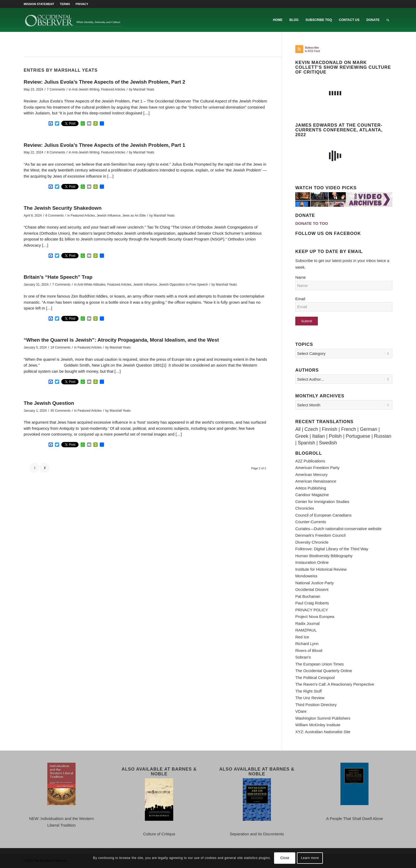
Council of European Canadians (323, 515)
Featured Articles (113, 89)
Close (285, 858)
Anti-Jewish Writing (86, 89)
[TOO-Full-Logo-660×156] (73, 20)
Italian (319, 436)
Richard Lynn (307, 644)
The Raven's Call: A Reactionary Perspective (335, 684)
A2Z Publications (310, 461)
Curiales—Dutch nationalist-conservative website (338, 529)
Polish (335, 436)
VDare (301, 711)
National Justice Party (315, 583)
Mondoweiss (306, 576)
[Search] (388, 20)
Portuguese (358, 436)
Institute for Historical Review (321, 569)
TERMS (65, 4)
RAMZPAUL (306, 630)
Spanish (307, 443)
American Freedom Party (317, 468)
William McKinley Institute (318, 725)
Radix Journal (307, 623)
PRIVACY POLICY (312, 610)
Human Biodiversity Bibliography (324, 556)
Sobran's (303, 657)
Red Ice (302, 637)
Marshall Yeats (144, 89)
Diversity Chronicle (312, 542)
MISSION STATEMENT (39, 4)
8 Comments (56, 152)
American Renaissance (316, 481)
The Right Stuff (309, 691)
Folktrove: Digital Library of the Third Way (332, 549)
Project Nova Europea (315, 616)
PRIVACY (82, 4)
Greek (302, 436)
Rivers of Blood (309, 650)
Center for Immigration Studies (322, 502)
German (369, 429)
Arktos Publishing (311, 488)
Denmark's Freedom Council (320, 535)
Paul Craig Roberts (312, 603)
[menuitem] (40, 4)
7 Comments (56, 89)
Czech (311, 429)
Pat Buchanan (308, 596)
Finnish (330, 429)
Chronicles (305, 508)
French (349, 429)
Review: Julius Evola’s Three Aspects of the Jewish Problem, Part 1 (104, 145)
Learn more (310, 858)
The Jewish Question (49, 403)
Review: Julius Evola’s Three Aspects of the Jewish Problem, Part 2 (104, 82)
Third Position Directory (316, 705)
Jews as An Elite (134, 216)
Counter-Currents (311, 522)
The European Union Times (320, 664)
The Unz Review (310, 698)
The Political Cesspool (315, 678)
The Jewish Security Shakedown (63, 208)
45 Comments (60, 411)
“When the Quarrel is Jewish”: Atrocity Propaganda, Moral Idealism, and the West (121, 340)
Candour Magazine (312, 495)
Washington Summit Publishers (323, 718)
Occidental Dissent (312, 589)
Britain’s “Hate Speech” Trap (58, 277)
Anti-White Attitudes (92, 285)
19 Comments (60, 347)
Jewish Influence (109, 216)
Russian (383, 436)
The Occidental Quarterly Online (324, 671)
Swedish (328, 443)
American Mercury (311, 474)
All (298, 429)
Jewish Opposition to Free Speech (183, 285)
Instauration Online (312, 562)
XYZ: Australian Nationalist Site (323, 732)
